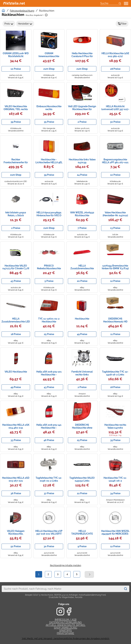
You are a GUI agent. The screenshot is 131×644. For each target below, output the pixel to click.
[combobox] (62, 589)
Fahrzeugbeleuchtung (22, 11)
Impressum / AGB (66, 620)
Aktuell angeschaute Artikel (66, 625)
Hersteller (25, 24)
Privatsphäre (65, 633)
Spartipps (65, 631)
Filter (122, 24)
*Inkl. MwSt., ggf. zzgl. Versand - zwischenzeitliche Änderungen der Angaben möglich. (66, 638)
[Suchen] (126, 589)
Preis (9, 24)
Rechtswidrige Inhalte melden (66, 565)
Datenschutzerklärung (65, 622)
